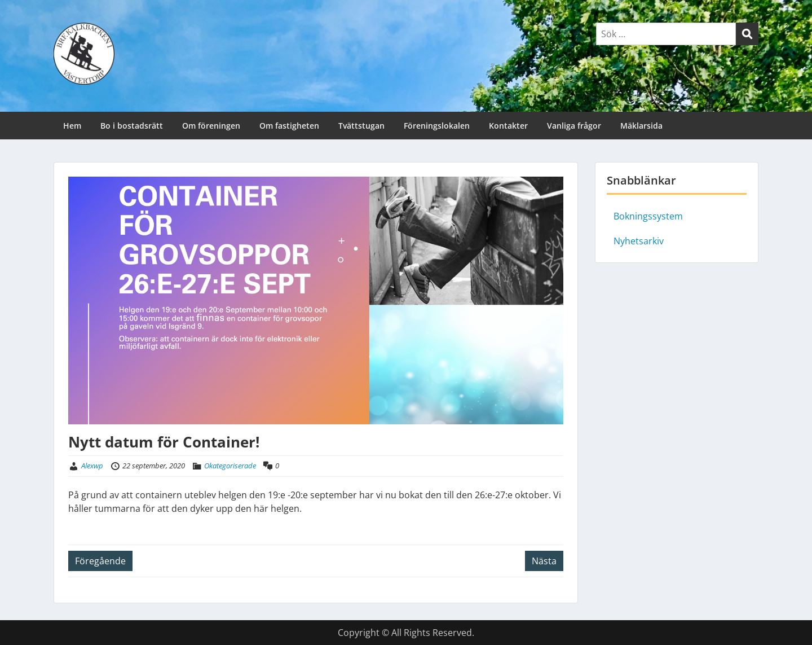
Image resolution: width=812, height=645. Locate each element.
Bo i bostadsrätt (132, 126)
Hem (72, 126)
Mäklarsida (641, 126)
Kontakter (508, 126)
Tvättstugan (361, 126)
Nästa (544, 561)
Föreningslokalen (437, 126)
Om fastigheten (289, 126)
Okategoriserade (230, 466)
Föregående (100, 561)
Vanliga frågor (574, 126)
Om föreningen (211, 126)
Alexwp (92, 466)
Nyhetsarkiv (639, 241)
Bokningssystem (648, 216)
